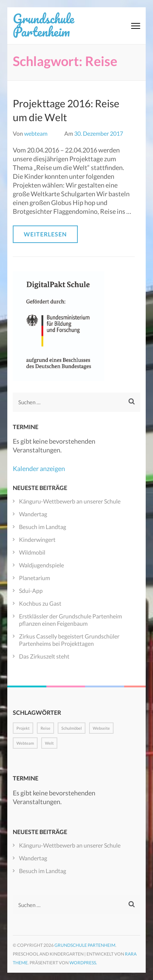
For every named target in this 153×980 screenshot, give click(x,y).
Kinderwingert (37, 539)
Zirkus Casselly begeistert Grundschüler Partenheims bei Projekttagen (69, 640)
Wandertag (33, 514)
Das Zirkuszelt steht (44, 656)
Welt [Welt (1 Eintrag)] (49, 743)
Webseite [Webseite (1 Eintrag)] (101, 728)
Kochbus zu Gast (40, 603)
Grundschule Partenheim (43, 25)
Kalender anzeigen (39, 468)
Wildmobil (32, 552)
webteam (36, 133)
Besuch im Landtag (43, 527)
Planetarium (35, 578)
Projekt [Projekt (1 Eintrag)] (23, 728)
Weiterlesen (45, 234)
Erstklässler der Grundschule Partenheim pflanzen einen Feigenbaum (70, 620)
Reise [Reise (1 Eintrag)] (45, 728)
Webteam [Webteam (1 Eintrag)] (25, 743)
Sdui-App (31, 591)
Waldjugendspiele (41, 565)
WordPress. (83, 963)
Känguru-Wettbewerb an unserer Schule (70, 501)
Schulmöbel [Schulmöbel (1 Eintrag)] (72, 728)
